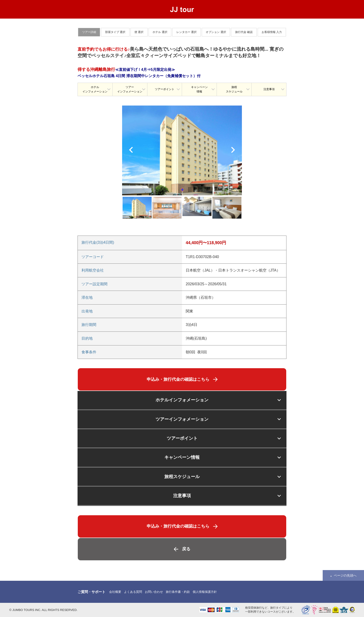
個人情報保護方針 (205, 592)
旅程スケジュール (234, 89)
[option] (182, 150)
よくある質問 (133, 592)
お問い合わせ (154, 592)
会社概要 (115, 592)
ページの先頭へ (345, 575)
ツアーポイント (165, 89)
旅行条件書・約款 (178, 592)
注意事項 (269, 89)
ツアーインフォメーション (130, 89)
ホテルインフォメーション (95, 89)
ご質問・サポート (91, 592)
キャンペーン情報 (199, 89)
